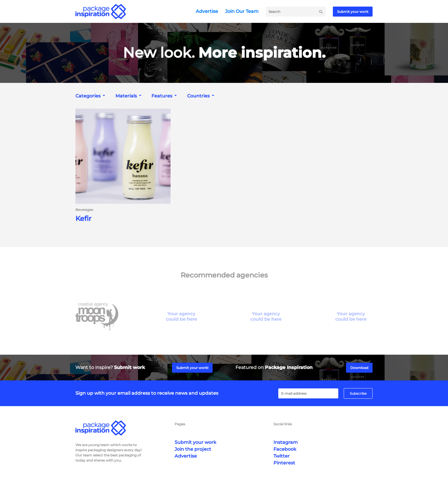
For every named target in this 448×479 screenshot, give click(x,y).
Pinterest (284, 463)
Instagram (286, 442)
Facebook (285, 449)
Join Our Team (242, 11)
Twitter (282, 456)
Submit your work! (192, 368)
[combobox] (91, 96)
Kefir (83, 219)
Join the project (193, 449)
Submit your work (353, 12)
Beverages (84, 210)
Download (359, 368)
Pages (180, 424)
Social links (283, 424)
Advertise (207, 11)
